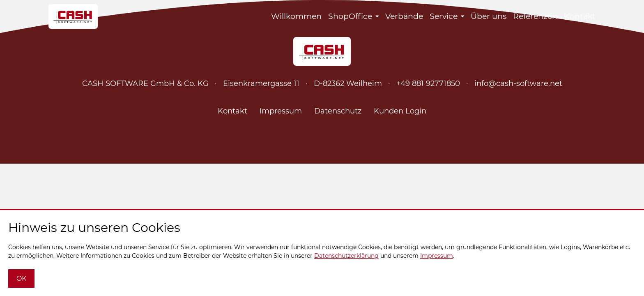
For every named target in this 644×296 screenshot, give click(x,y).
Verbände (404, 16)
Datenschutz (338, 111)
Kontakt (580, 16)
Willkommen (296, 16)
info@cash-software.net (518, 83)
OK (21, 279)
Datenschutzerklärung (346, 256)
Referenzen (535, 16)
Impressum (281, 111)
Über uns (489, 16)
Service (444, 16)
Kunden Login (400, 111)
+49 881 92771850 (428, 83)
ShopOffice (350, 16)
